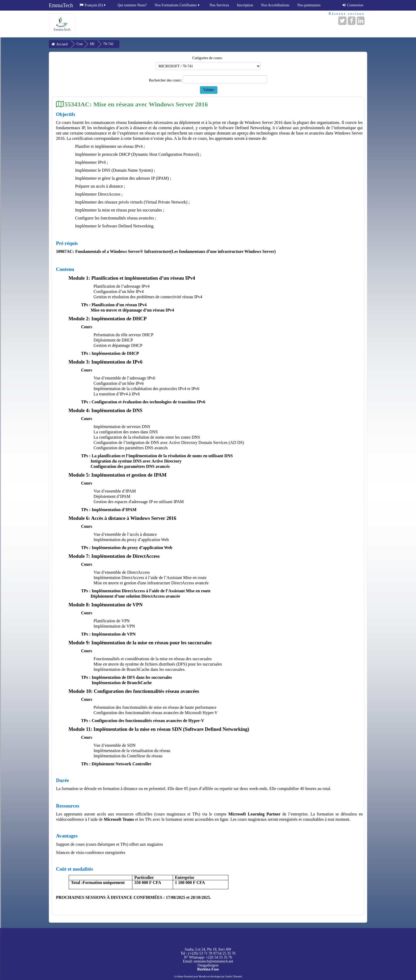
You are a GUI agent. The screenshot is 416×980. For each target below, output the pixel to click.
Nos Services (219, 5)
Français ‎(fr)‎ (93, 5)
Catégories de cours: (207, 58)
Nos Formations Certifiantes (177, 5)
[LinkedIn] (361, 21)
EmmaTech (61, 5)
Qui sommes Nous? (132, 5)
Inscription (245, 5)
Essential (189, 977)
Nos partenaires (309, 5)
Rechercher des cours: (166, 80)
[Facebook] (352, 21)
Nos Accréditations (275, 5)
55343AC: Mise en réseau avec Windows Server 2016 (136, 104)
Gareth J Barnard (233, 977)
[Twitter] (342, 21)
